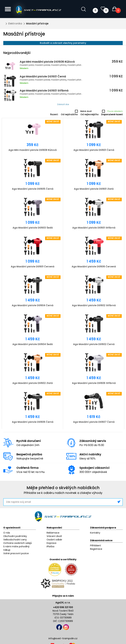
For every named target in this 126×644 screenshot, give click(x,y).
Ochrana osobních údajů (18, 543)
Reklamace (53, 533)
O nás (7, 533)
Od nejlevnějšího (89, 114)
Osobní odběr (54, 540)
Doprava (51, 543)
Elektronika (15, 24)
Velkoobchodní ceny (15, 540)
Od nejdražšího (69, 114)
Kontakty (95, 533)
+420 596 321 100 (63, 607)
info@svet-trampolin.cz (63, 638)
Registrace (96, 549)
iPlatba (50, 546)
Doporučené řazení (112, 114)
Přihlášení (95, 545)
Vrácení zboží (54, 536)
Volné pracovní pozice (16, 553)
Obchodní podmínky (15, 536)
